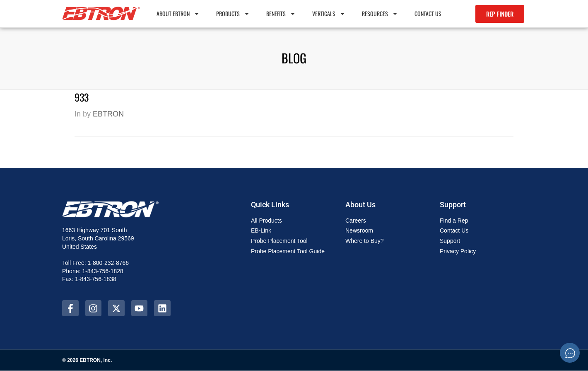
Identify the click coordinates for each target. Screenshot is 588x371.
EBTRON (108, 114)
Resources (380, 14)
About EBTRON (178, 14)
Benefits (281, 14)
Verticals (329, 14)
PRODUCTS (233, 14)
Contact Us (428, 13)
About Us (360, 205)
